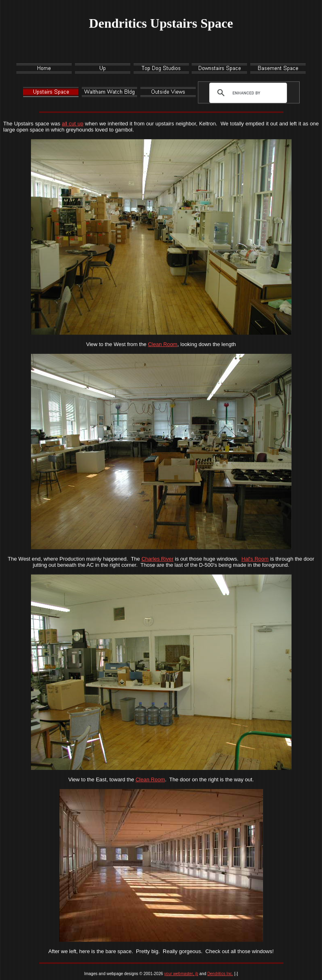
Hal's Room (255, 559)
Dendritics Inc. (220, 974)
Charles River (157, 559)
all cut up (73, 124)
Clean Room (162, 344)
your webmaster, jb (181, 974)
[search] (246, 93)
